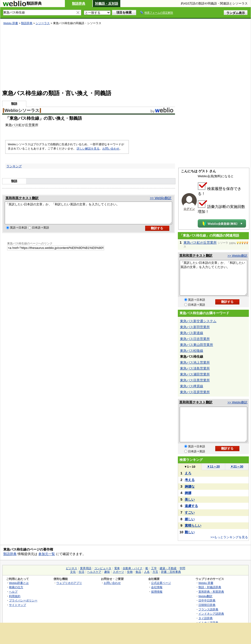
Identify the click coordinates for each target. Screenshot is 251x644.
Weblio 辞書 (11, 23)
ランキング (14, 166)
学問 (182, 568)
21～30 (237, 466)
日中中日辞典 (207, 600)
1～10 (190, 467)
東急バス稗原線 (192, 386)
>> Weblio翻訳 (161, 198)
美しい (190, 499)
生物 (130, 572)
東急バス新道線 (192, 333)
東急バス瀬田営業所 (195, 374)
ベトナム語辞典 (208, 623)
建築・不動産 (168, 568)
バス (15, 125)
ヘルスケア (94, 572)
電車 (117, 568)
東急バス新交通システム (198, 321)
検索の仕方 (16, 587)
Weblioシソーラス (22, 110)
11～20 (213, 466)
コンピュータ (103, 568)
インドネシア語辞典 (211, 614)
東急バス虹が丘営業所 (200, 243)
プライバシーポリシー (23, 600)
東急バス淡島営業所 (195, 368)
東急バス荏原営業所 (195, 392)
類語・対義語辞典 (210, 587)
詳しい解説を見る (88, 149)
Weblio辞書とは (19, 583)
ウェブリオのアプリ (69, 583)
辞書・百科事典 (171, 572)
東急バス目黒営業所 (195, 380)
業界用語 (86, 568)
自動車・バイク (133, 568)
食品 (138, 572)
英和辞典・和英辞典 (211, 592)
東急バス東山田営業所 (197, 345)
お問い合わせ (111, 149)
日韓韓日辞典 (207, 605)
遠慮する (191, 506)
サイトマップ (18, 605)
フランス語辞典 (208, 609)
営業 (32, 125)
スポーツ (118, 572)
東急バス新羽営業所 (195, 327)
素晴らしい (193, 525)
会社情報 (157, 587)
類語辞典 (79, 4)
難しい (190, 532)
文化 (73, 572)
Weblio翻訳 (205, 596)
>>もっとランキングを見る (229, 537)
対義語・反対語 (107, 4)
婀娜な (190, 486)
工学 (154, 568)
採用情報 (157, 592)
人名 (147, 572)
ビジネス (72, 568)
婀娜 (188, 493)
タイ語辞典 (206, 618)
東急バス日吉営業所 (195, 339)
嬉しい (190, 519)
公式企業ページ (161, 583)
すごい (190, 512)
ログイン (189, 209)
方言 (155, 572)
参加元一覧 (47, 554)
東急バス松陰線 (192, 351)
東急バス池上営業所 (195, 362)
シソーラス (43, 23)
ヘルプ (13, 592)
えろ (188, 473)
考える (190, 480)
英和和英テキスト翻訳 (22, 198)
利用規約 (15, 596)
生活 (81, 572)
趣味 (107, 572)
